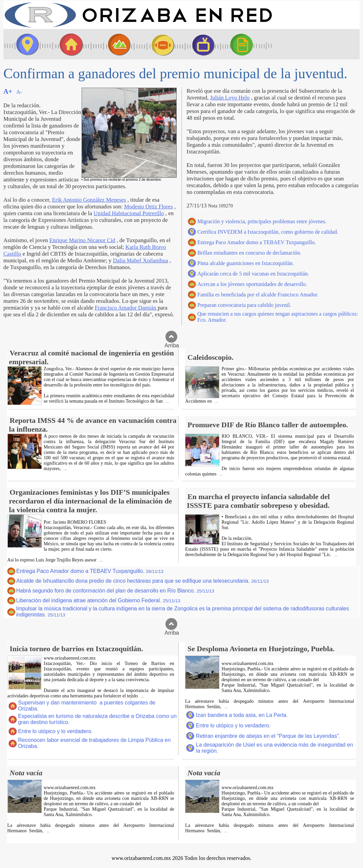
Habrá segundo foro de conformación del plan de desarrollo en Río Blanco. (115, 591)
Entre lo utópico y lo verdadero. (55, 731)
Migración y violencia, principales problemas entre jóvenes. (262, 221)
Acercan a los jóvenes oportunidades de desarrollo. (252, 284)
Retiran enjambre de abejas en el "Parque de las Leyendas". (268, 736)
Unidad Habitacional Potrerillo (129, 213)
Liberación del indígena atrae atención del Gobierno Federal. (98, 600)
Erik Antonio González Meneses (89, 200)
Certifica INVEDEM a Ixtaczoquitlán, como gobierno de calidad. (268, 232)
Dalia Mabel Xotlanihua (141, 261)
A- (19, 92)
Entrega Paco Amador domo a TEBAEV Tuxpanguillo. (257, 242)
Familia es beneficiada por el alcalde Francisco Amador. (258, 295)
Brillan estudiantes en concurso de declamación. (249, 253)
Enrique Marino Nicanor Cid (82, 240)
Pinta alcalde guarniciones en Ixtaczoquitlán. (246, 263)
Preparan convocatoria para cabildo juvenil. (245, 305)
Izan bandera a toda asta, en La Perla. (242, 715)
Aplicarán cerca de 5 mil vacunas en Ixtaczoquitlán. (253, 274)
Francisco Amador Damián (126, 308)
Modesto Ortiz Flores (148, 207)
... (167, 401)
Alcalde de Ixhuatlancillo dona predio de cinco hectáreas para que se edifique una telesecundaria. (142, 581)
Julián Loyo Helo (230, 98)
